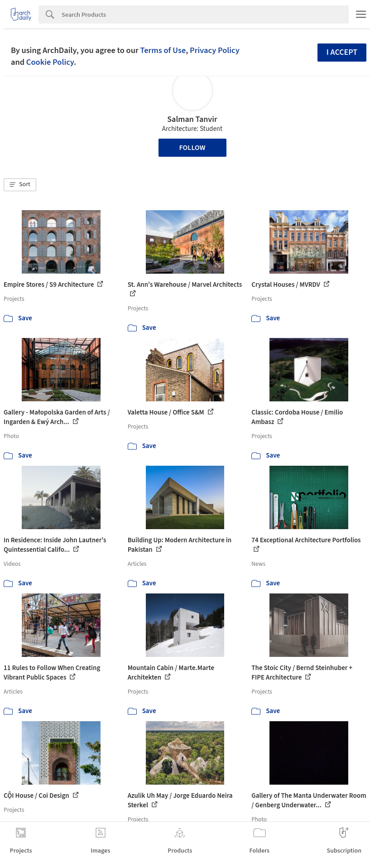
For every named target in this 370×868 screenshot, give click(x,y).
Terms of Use (163, 50)
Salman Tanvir (192, 119)
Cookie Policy (50, 62)
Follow (192, 148)
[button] (20, 185)
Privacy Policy (215, 50)
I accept (342, 52)
